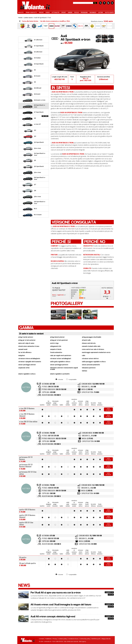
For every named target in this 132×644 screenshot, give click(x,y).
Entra (54, 295)
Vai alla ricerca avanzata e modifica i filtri (55, 21)
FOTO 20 (111, 607)
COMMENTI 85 (109, 604)
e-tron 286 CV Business (27, 408)
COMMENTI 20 (109, 616)
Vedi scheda (108, 409)
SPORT (64, 12)
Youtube (112, 3)
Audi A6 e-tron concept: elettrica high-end (53, 616)
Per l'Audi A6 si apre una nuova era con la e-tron (56, 593)
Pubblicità (48, 639)
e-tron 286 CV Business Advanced (27, 415)
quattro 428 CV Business (27, 509)
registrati (60, 295)
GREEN (70, 12)
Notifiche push (96, 639)
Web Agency (82, 641)
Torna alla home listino (30, 21)
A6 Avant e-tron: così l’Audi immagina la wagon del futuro (61, 605)
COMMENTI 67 (109, 592)
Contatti (41, 639)
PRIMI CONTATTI (31, 12)
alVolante (35, 5)
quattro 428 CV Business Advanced (27, 516)
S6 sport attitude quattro (28, 563)
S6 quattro (23, 557)
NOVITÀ (21, 12)
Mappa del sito (106, 639)
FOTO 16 (111, 618)
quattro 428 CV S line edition (26, 523)
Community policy (85, 639)
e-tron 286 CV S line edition (28, 422)
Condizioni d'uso (73, 639)
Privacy (55, 639)
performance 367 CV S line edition (28, 473)
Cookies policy (63, 639)
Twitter (108, 3)
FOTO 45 (111, 595)
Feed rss (100, 3)
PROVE (41, 12)
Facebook (104, 3)
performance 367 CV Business (26, 458)
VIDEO (48, 12)
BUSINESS (93, 12)
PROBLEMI (84, 12)
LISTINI (101, 12)
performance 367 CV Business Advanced (26, 466)
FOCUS (77, 12)
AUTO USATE (109, 12)
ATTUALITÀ (55, 12)
